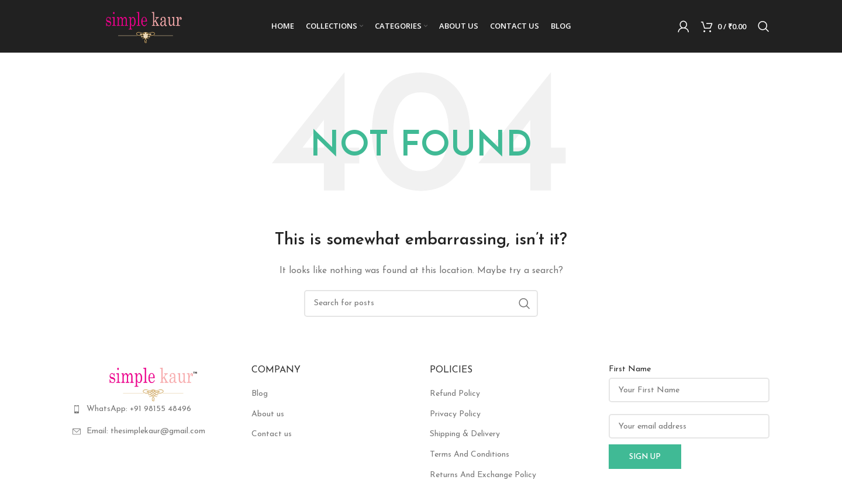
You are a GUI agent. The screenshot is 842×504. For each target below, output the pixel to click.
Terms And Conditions (470, 455)
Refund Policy (455, 394)
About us (268, 414)
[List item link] (153, 409)
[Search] (764, 26)
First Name (630, 369)
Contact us (272, 434)
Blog (260, 394)
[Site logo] (146, 26)
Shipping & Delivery (465, 434)
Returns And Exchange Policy (483, 475)
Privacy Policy (455, 414)
